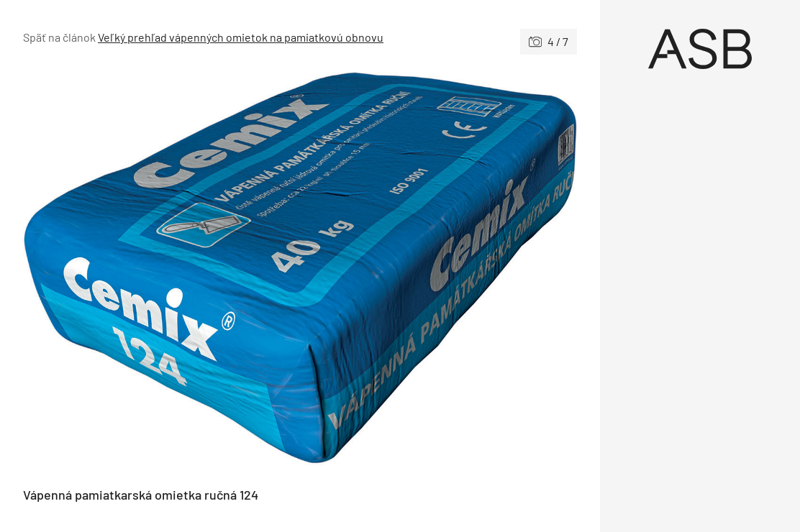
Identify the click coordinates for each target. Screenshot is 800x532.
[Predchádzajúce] (162, 271)
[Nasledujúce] (438, 271)
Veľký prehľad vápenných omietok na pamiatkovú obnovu (241, 37)
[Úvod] (700, 49)
